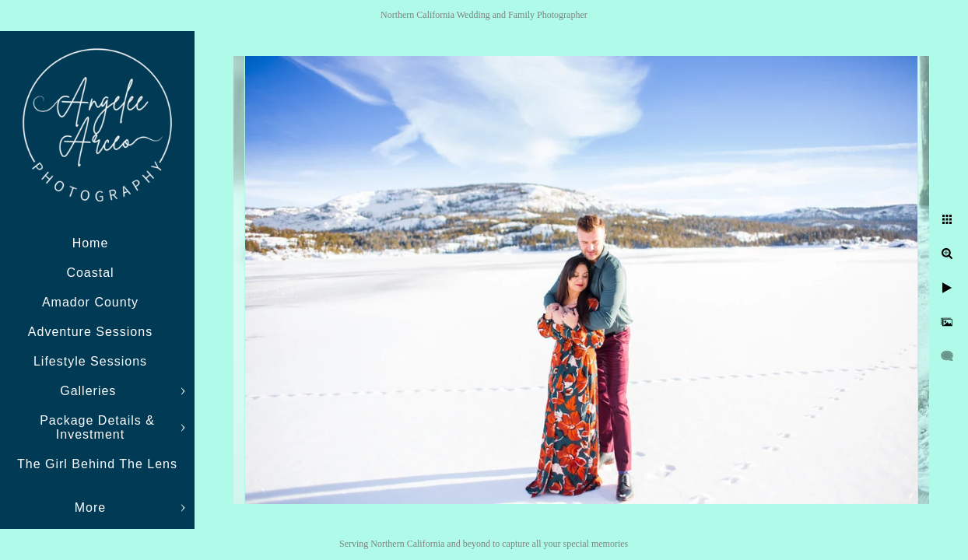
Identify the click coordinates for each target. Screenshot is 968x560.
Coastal (90, 273)
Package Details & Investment (97, 427)
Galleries (90, 391)
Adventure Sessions (90, 332)
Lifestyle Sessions (90, 361)
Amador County (90, 302)
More (90, 507)
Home (91, 243)
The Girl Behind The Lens (97, 464)
